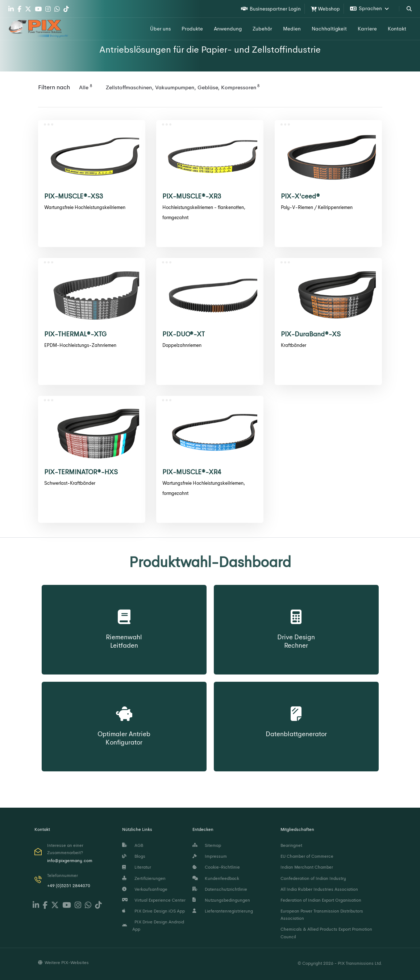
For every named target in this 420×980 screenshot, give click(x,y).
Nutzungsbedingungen (221, 900)
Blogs (134, 856)
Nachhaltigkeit (329, 29)
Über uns (160, 29)
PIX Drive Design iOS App (153, 911)
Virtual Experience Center (154, 900)
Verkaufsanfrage (145, 889)
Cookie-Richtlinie (216, 867)
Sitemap (207, 845)
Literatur (137, 867)
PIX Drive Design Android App (153, 926)
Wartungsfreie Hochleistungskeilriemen (85, 207)
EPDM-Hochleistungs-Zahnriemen (80, 345)
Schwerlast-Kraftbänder (70, 483)
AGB (133, 845)
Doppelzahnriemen (182, 345)
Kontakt (397, 29)
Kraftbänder (294, 345)
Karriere (367, 29)
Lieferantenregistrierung (223, 911)
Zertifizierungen (144, 878)
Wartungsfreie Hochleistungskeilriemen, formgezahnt (204, 488)
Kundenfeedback (216, 878)
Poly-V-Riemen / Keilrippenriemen (317, 207)
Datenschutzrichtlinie (220, 889)
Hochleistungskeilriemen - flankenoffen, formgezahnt (204, 212)
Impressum (210, 856)
